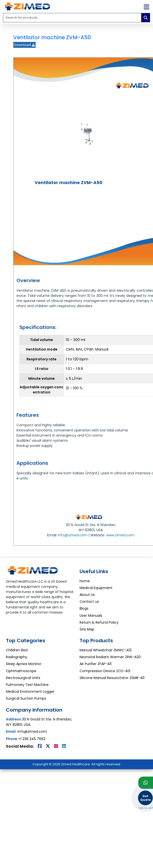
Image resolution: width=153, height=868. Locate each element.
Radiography (17, 657)
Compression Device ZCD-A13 (105, 671)
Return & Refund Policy (99, 622)
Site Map (87, 629)
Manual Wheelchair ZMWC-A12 (106, 650)
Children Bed (17, 650)
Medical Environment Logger (30, 692)
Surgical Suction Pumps (26, 698)
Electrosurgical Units (23, 678)
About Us (87, 595)
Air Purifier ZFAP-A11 (96, 664)
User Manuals (91, 616)
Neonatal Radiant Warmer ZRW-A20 (110, 657)
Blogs (84, 608)
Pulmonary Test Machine (27, 685)
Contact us (89, 602)
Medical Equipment (96, 588)
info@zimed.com (73, 535)
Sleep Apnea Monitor (24, 664)
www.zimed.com (120, 535)
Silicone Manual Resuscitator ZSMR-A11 (112, 678)
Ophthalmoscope (21, 671)
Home (85, 581)
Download (24, 45)
